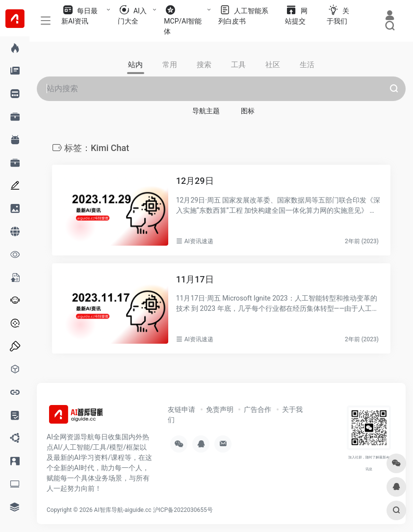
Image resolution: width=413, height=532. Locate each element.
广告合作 (258, 409)
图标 (248, 111)
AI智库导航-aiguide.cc (123, 510)
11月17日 (195, 279)
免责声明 (220, 409)
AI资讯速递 (199, 241)
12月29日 (195, 181)
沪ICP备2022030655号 (183, 510)
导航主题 (206, 111)
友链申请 (181, 409)
